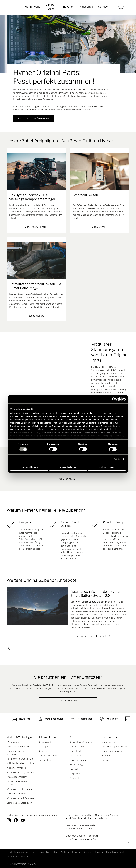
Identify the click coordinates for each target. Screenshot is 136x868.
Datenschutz (52, 853)
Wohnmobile (32, 7)
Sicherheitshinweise (71, 853)
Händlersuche (77, 747)
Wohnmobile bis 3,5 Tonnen (20, 773)
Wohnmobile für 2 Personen (20, 799)
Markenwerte (108, 742)
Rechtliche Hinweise (93, 853)
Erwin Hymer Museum (112, 751)
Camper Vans (51, 7)
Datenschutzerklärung (29, 432)
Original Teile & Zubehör (82, 742)
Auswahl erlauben (68, 467)
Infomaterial (76, 756)
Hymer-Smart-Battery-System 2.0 (91, 602)
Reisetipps (86, 7)
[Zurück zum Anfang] (127, 843)
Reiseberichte (45, 742)
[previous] (9, 648)
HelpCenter (76, 774)
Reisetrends (44, 751)
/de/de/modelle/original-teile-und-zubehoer (87, 819)
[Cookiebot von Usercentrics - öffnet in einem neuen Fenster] (114, 399)
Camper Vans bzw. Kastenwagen (16, 753)
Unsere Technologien (17, 777)
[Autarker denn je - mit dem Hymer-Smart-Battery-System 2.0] (37, 606)
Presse (105, 761)
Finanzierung (76, 765)
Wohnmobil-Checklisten (50, 756)
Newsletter (75, 779)
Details (117, 459)
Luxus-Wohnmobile (16, 794)
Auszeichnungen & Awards (115, 747)
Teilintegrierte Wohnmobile (20, 759)
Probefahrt (75, 751)
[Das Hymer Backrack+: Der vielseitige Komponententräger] (36, 172)
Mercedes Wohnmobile (18, 747)
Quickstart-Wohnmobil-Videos (18, 783)
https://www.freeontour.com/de (81, 839)
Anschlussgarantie (79, 761)
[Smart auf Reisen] (100, 172)
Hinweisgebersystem (116, 853)
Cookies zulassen (107, 467)
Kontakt (74, 770)
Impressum (38, 853)
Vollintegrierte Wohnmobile (20, 764)
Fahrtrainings (45, 761)
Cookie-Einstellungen (17, 857)
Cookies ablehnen (29, 467)
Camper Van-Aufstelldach (19, 803)
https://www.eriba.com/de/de (80, 829)
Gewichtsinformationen (18, 853)
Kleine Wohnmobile (16, 768)
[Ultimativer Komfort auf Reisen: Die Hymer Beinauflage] (36, 261)
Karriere (106, 756)
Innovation (68, 7)
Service (103, 7)
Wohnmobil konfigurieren (19, 790)
